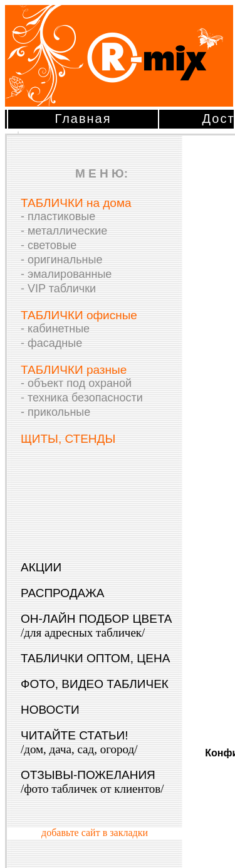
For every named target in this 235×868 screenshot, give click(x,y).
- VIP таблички (58, 288)
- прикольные (55, 412)
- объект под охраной (76, 383)
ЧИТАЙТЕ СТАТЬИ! (79, 742)
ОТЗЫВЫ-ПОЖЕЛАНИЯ (92, 782)
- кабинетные (55, 329)
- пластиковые (58, 216)
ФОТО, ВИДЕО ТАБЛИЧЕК (95, 684)
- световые (49, 245)
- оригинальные (61, 260)
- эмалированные (66, 274)
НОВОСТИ (50, 710)
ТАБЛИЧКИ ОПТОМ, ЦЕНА (95, 658)
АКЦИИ (41, 567)
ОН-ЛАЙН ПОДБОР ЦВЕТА (97, 626)
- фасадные (51, 343)
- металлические (64, 231)
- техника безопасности (82, 398)
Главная (83, 119)
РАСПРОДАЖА (62, 593)
